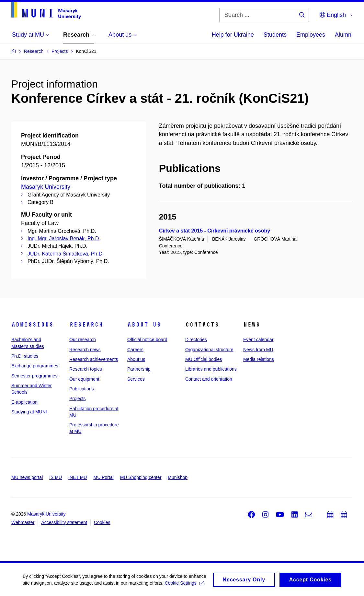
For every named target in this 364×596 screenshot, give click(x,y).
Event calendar (258, 340)
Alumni (344, 35)
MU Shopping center (141, 477)
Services (136, 379)
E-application (24, 402)
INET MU (78, 477)
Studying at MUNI (29, 412)
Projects (78, 399)
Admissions (32, 325)
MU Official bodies (204, 359)
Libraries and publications (211, 369)
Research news (85, 350)
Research (86, 325)
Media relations (259, 359)
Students (275, 35)
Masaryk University (46, 187)
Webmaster (23, 522)
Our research (83, 340)
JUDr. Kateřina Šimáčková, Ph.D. (66, 254)
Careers (135, 350)
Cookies (102, 522)
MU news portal (27, 477)
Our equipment (84, 379)
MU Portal (103, 477)
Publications (82, 389)
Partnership (139, 369)
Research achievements (94, 359)
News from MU (258, 350)
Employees (311, 35)
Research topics (85, 369)
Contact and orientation (209, 379)
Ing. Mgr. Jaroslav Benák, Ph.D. (64, 238)
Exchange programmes (35, 366)
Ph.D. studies (25, 356)
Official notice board (147, 340)
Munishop (178, 477)
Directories (196, 340)
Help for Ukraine (233, 35)
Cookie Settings (184, 584)
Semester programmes (34, 376)
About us (144, 325)
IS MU (56, 477)
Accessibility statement (64, 522)
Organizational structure (209, 350)
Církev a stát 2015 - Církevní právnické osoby (215, 231)
